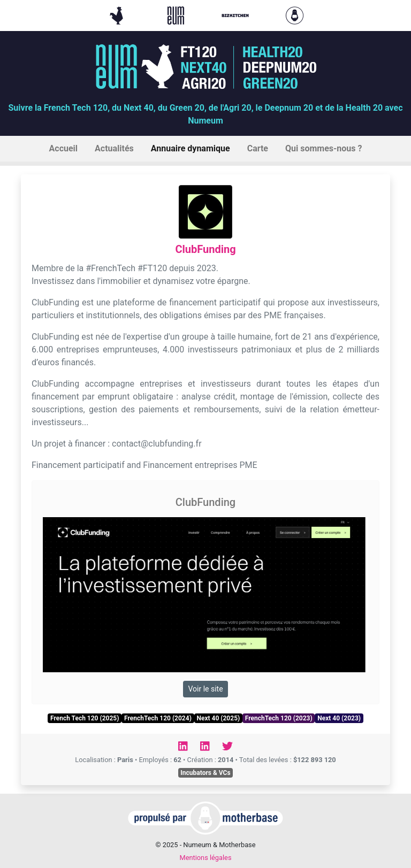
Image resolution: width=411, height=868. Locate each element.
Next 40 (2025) (218, 718)
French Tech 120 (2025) (85, 718)
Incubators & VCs (205, 773)
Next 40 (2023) (339, 718)
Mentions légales (205, 858)
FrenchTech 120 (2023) (279, 718)
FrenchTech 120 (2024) (158, 718)
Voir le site (205, 689)
